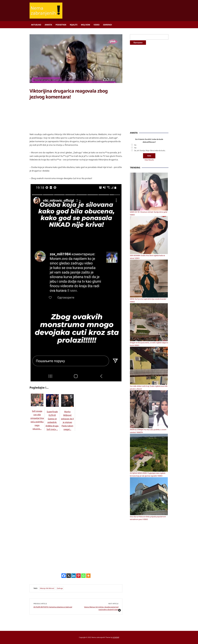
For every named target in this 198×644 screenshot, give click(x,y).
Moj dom (85, 25)
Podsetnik (61, 25)
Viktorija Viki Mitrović (47, 588)
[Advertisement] (48, 119)
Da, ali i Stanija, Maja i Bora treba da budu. (150, 150)
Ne (135, 148)
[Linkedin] (74, 576)
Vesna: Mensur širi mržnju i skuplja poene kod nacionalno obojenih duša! (101, 608)
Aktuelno (36, 25)
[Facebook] (64, 576)
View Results (149, 160)
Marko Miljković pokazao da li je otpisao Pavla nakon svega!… (67, 416)
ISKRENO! (107, 25)
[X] (69, 576)
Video (97, 25)
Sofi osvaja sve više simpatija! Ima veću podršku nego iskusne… (37, 415)
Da (135, 145)
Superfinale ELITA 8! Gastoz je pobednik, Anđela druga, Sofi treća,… (52, 416)
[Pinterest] (78, 576)
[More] (88, 576)
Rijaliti (74, 25)
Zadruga (60, 588)
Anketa (48, 25)
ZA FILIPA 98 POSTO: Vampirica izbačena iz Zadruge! (53, 607)
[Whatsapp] (83, 576)
